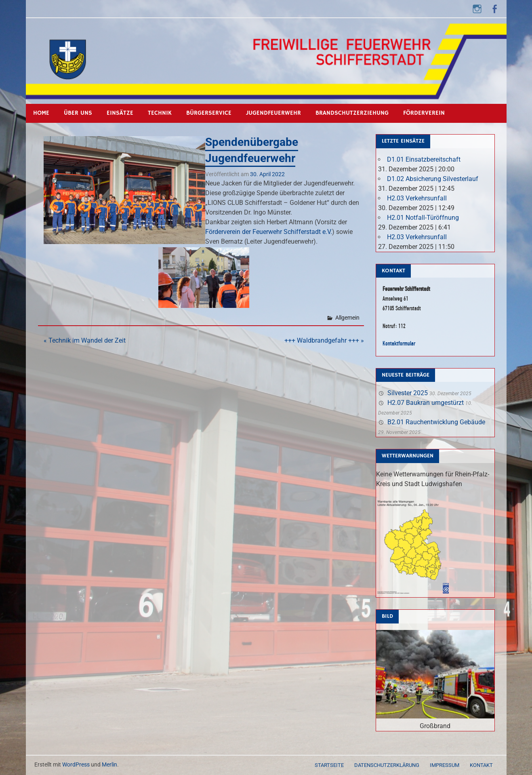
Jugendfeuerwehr (273, 113)
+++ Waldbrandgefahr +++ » (324, 340)
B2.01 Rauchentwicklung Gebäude (436, 422)
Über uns (78, 113)
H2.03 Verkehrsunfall (417, 198)
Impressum (445, 765)
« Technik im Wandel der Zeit (85, 340)
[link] (269, 232)
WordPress (76, 764)
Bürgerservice (209, 113)
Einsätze (120, 113)
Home (41, 113)
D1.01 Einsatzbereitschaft (424, 159)
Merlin (109, 764)
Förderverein (424, 113)
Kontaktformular (399, 343)
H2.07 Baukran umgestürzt (426, 403)
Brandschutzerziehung (352, 113)
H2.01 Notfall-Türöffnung (423, 218)
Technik (160, 113)
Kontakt (481, 765)
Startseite (329, 765)
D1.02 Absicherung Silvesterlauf (433, 179)
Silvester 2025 (408, 393)
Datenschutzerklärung (387, 765)
